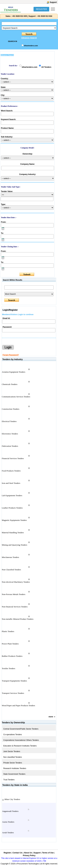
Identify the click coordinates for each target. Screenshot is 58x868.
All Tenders (46, 67)
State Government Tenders (14, 774)
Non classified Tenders (13, 757)
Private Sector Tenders (13, 763)
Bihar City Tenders (12, 799)
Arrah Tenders (8, 833)
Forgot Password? (11, 355)
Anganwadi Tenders (10, 811)
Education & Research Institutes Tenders (20, 746)
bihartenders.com (31, 46)
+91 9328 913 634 (45, 16)
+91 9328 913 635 (19, 16)
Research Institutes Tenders (15, 768)
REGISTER (41, 9)
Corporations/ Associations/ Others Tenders (21, 740)
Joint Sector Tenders (12, 751)
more (51, 717)
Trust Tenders (9, 780)
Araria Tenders (8, 822)
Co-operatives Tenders (13, 735)
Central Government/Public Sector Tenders (21, 729)
